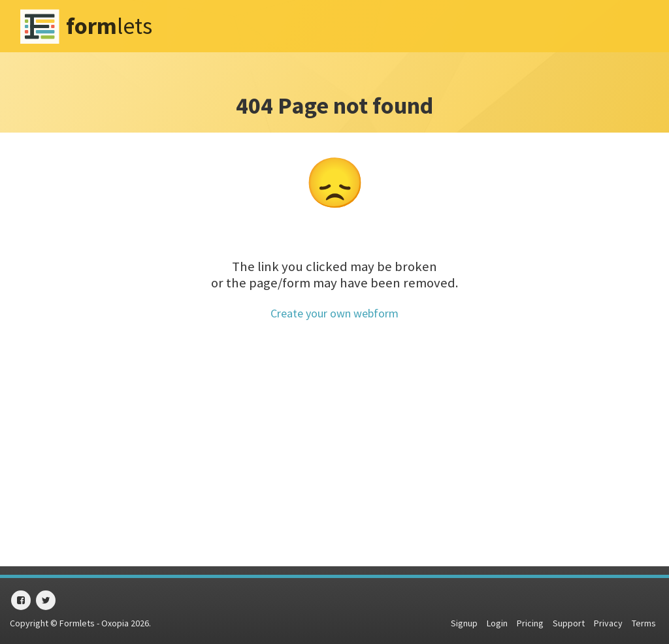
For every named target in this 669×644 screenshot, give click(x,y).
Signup (464, 623)
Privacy (608, 623)
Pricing (530, 623)
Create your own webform (334, 313)
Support (569, 623)
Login (497, 623)
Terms (644, 623)
